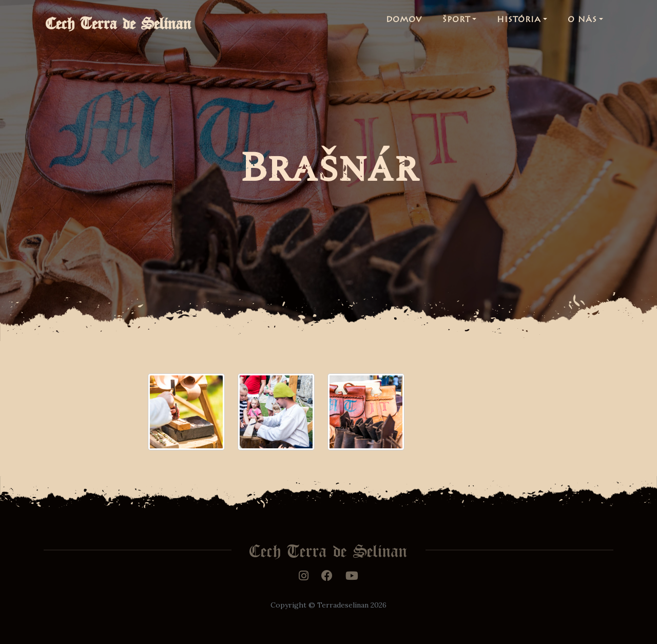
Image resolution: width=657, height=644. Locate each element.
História (519, 22)
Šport (457, 22)
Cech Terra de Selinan (127, 22)
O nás (582, 22)
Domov (404, 22)
